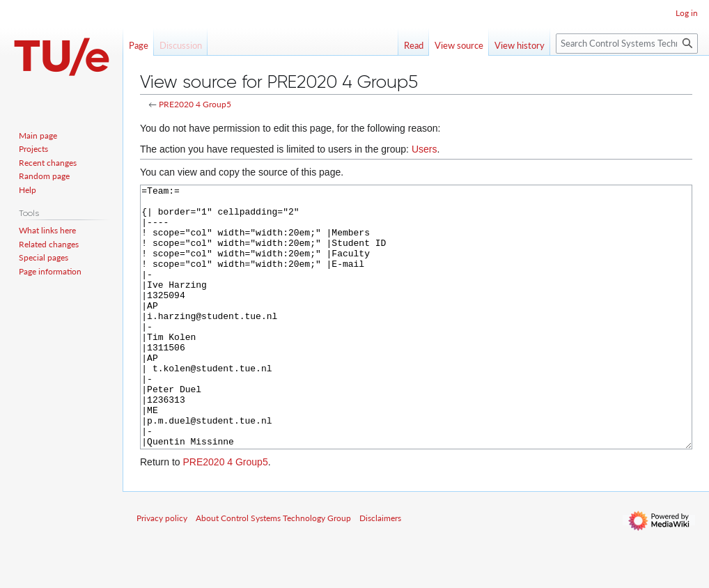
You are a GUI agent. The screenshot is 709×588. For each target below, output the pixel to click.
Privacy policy (162, 570)
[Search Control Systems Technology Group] (627, 44)
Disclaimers (380, 570)
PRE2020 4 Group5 (195, 104)
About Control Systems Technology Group (273, 570)
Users (424, 149)
